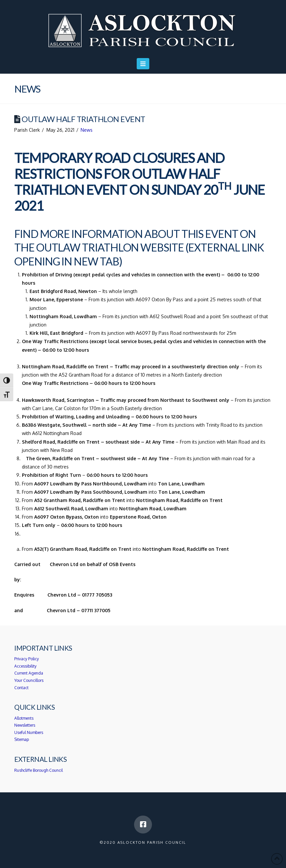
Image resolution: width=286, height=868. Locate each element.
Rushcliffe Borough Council (38, 770)
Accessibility (25, 666)
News (87, 130)
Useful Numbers (29, 732)
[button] (143, 64)
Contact (21, 688)
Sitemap (22, 739)
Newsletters (25, 725)
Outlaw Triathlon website (110, 247)
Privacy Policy (27, 659)
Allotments (24, 718)
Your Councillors (29, 680)
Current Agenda (29, 673)
